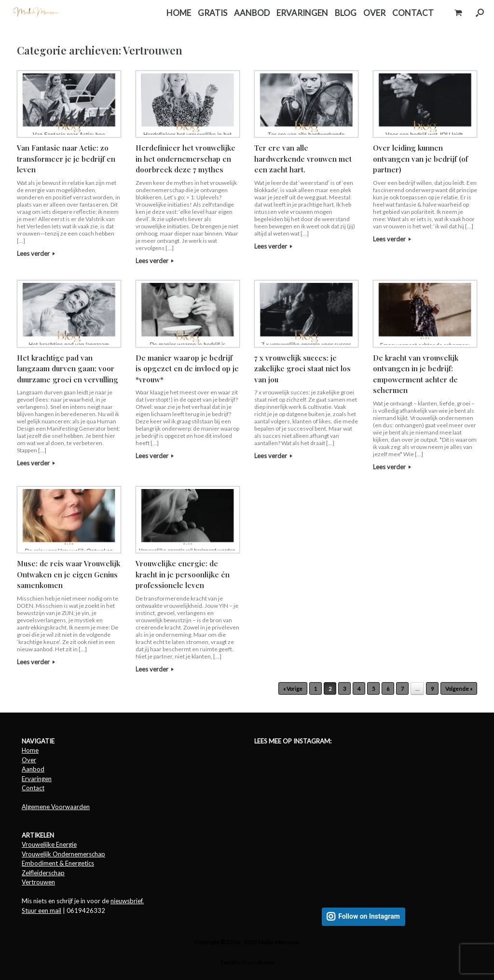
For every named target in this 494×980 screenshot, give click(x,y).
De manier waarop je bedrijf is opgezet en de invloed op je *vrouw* (187, 369)
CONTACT (413, 13)
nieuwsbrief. (127, 901)
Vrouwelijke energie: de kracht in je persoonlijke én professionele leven (183, 574)
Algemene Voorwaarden (56, 807)
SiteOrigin (244, 962)
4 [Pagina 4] (359, 689)
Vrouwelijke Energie (49, 844)
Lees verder (36, 253)
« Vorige (293, 689)
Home (30, 750)
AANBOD (252, 13)
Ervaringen (37, 779)
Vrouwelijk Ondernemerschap (63, 854)
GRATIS (213, 13)
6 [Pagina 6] (388, 689)
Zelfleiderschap (43, 873)
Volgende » (459, 689)
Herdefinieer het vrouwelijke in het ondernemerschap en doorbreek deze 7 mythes (185, 159)
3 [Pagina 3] (344, 689)
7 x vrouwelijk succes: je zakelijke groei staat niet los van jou (302, 369)
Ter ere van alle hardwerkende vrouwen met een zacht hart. (303, 159)
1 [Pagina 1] (316, 689)
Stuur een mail (41, 910)
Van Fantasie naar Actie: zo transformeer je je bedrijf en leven (66, 159)
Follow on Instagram (369, 917)
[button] (480, 13)
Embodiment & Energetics (58, 863)
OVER (374, 13)
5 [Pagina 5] (373, 689)
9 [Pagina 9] (432, 689)
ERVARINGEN (302, 13)
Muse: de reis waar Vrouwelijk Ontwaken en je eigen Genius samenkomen (69, 574)
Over (29, 760)
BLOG (346, 13)
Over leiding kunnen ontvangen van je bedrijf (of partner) (420, 159)
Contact (33, 788)
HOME (179, 13)
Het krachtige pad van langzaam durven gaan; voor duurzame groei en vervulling (68, 369)
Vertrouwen (38, 882)
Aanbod (33, 769)
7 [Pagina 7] (402, 689)
